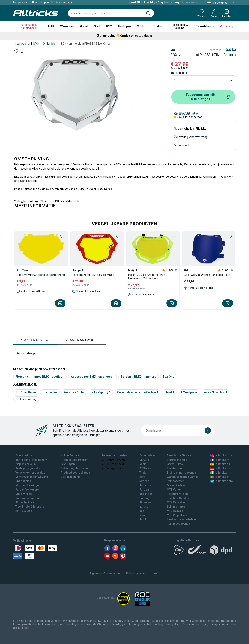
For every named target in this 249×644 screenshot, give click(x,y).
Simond (144, 481)
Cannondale (147, 455)
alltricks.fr (220, 460)
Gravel (84, 26)
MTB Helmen (175, 511)
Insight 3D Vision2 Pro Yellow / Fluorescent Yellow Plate (147, 276)
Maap (143, 515)
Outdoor (142, 26)
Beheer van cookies (115, 455)
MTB (51, 26)
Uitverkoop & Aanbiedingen (29, 26)
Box (173, 49)
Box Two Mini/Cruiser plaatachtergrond (41, 275)
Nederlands (220, 3)
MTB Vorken (174, 490)
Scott (143, 519)
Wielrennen (67, 26)
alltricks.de (220, 468)
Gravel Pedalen (177, 485)
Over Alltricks (24, 455)
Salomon (145, 485)
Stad (97, 26)
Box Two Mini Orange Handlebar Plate (207, 275)
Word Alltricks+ (189, 114)
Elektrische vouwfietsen (182, 519)
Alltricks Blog (24, 511)
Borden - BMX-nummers (139, 377)
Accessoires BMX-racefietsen (93, 377)
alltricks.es (220, 464)
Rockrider (146, 494)
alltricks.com (222, 481)
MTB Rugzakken (177, 515)
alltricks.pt (220, 477)
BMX (109, 26)
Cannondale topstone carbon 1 (138, 392)
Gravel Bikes (175, 464)
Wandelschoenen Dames (183, 477)
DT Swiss (145, 468)
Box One (169, 377)
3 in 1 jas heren (26, 392)
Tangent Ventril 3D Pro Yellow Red (93, 275)
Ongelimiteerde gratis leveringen (163, 3)
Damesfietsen (176, 481)
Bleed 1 (169, 392)
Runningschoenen (178, 524)
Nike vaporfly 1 (101, 392)
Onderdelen (50, 44)
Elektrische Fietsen (179, 455)
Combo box (50, 392)
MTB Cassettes (176, 502)
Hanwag (144, 498)
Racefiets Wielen (177, 494)
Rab (142, 511)
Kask (142, 464)
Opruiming (227, 26)
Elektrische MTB (177, 460)
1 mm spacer (189, 392)
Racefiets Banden (178, 498)
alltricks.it (219, 473)
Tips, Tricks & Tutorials (30, 507)
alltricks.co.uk (222, 455)
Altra (142, 477)
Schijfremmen (176, 507)
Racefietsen (174, 468)
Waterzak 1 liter (74, 392)
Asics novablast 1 (215, 392)
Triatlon (158, 26)
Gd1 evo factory (26, 399)
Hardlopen (124, 26)
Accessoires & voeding (179, 26)
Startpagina (22, 44)
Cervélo (144, 460)
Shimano (145, 502)
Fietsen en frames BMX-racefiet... (40, 377)
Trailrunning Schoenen (181, 473)
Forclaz (144, 490)
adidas (144, 507)
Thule (143, 473)
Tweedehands (205, 26)
